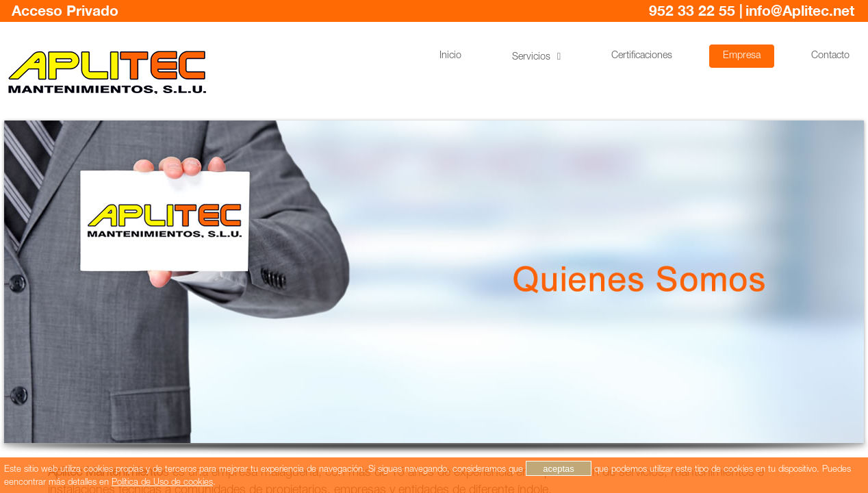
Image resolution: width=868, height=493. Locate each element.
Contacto (830, 56)
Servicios (531, 58)
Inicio (450, 56)
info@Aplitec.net (800, 11)
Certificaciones (642, 56)
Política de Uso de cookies (162, 483)
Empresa (742, 56)
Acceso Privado (65, 11)
